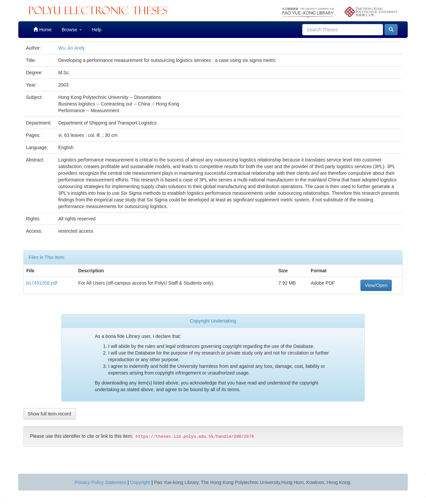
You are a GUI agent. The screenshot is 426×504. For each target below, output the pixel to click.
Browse (72, 30)
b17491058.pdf (42, 283)
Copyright (140, 482)
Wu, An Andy (72, 48)
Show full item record (49, 414)
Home (42, 29)
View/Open (376, 285)
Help (97, 30)
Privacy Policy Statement (101, 482)
